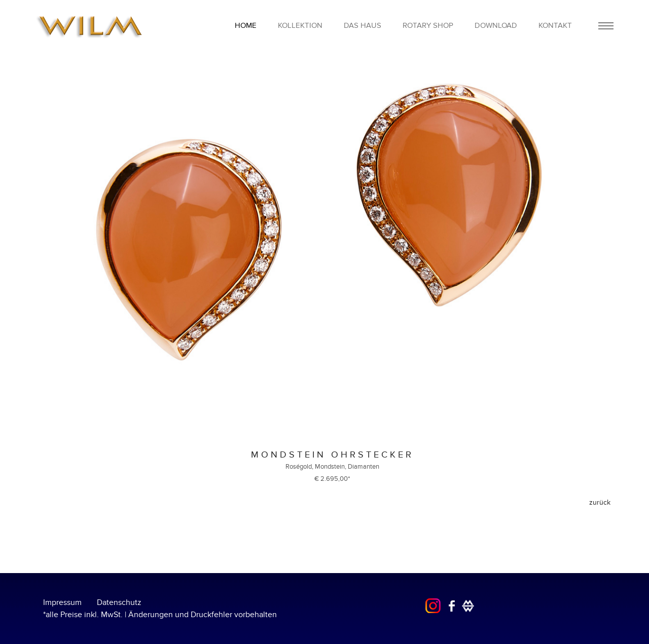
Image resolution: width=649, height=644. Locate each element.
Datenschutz (119, 602)
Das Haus (363, 25)
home (246, 25)
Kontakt (555, 25)
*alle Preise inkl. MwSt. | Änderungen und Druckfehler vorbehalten (160, 615)
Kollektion (300, 25)
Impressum (62, 602)
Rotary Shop (428, 25)
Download (496, 25)
